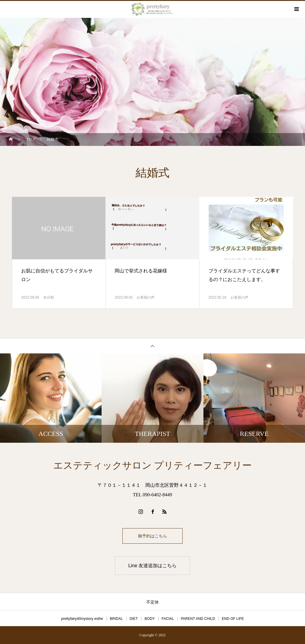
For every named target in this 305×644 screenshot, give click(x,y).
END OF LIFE (233, 619)
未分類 (49, 297)
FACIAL (168, 619)
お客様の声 (146, 297)
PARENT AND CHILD (198, 619)
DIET (134, 619)
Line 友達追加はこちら (153, 566)
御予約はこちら (152, 536)
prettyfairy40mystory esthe (82, 619)
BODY (150, 619)
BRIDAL (116, 619)
